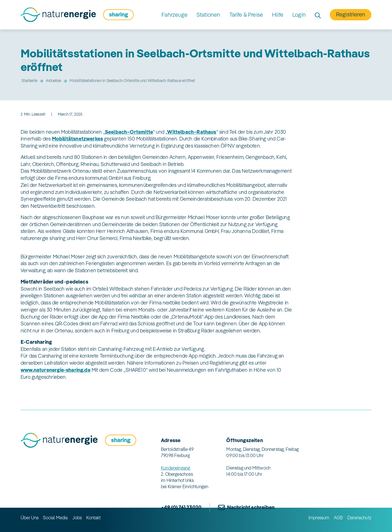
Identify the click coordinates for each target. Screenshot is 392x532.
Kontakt (93, 518)
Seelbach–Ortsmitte (129, 132)
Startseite (29, 81)
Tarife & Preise (246, 15)
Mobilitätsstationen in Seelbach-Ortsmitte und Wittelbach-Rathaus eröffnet (132, 81)
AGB (338, 518)
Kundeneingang (175, 468)
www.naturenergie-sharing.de (56, 370)
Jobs (77, 518)
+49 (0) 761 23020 (181, 507)
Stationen (208, 15)
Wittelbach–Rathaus (192, 132)
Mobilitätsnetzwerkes (78, 139)
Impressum (319, 518)
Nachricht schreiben (251, 507)
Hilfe (278, 15)
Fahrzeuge (175, 15)
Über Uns (30, 518)
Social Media (55, 518)
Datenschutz (359, 518)
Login (299, 15)
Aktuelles (53, 81)
